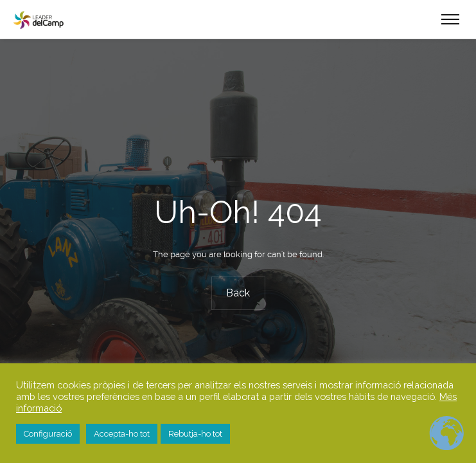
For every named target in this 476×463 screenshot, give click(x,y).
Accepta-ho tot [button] (122, 434)
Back (238, 293)
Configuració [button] (48, 434)
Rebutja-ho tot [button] (195, 434)
